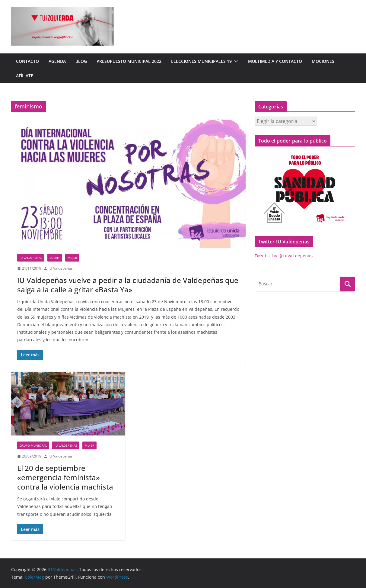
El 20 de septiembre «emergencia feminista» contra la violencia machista (65, 477)
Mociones (323, 61)
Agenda (57, 61)
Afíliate (25, 76)
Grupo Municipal (33, 445)
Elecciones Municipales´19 (201, 61)
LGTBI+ (55, 258)
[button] (235, 61)
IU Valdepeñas (31, 258)
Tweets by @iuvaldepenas (284, 256)
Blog (81, 61)
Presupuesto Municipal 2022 (129, 61)
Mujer (72, 258)
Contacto (27, 61)
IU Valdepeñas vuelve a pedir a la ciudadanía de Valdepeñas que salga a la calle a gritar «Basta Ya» (128, 285)
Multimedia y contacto (275, 61)
